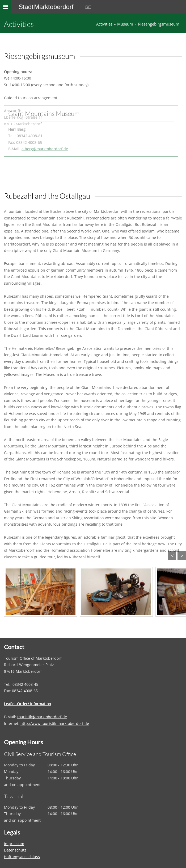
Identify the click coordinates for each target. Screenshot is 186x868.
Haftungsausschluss (22, 857)
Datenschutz (15, 850)
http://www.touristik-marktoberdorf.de (55, 723)
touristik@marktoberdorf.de (42, 717)
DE (88, 7)
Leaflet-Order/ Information (28, 704)
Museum (125, 24)
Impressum (14, 844)
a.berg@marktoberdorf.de (45, 131)
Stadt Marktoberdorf (46, 7)
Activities (104, 24)
